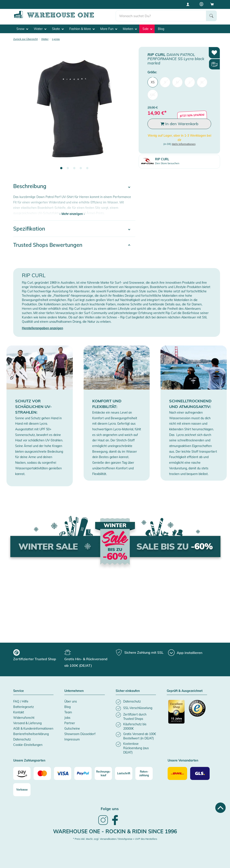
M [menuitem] (177, 82)
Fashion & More (82, 28)
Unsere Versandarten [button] (183, 760)
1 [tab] (61, 168)
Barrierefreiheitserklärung (31, 734)
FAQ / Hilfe (21, 701)
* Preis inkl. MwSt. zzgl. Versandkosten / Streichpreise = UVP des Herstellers (115, 839)
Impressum (72, 739)
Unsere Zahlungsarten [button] (29, 760)
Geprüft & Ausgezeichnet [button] (185, 691)
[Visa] (63, 773)
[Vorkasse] (22, 789)
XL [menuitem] (202, 82)
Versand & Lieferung (27, 723)
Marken (130, 28)
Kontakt (19, 712)
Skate (58, 28)
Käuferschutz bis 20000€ (129, 4)
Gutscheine (72, 728)
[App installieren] (185, 652)
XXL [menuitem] (153, 95)
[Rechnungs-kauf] (103, 773)
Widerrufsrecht (24, 717)
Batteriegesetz (23, 707)
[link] (103, 824)
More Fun (109, 28)
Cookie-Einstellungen (28, 745)
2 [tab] (68, 168)
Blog (161, 28)
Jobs (67, 717)
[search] (161, 15)
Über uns (71, 701)
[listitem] (136, 702)
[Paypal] (83, 773)
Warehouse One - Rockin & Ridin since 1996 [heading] (115, 831)
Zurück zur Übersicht (25, 38)
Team (68, 712)
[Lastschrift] (124, 773)
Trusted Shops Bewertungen (48, 244)
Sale (147, 28)
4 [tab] (81, 168)
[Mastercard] (42, 773)
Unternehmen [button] (74, 691)
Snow (22, 28)
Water (40, 28)
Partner (70, 723)
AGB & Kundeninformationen (33, 728)
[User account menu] (189, 4)
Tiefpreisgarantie (92, 4)
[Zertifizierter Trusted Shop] (177, 714)
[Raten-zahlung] (144, 773)
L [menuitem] (190, 82)
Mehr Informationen (184, 144)
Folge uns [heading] (110, 808)
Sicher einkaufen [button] (128, 691)
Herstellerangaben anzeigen (42, 328)
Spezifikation (29, 228)
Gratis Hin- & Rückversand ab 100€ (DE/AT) (44, 4)
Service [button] (19, 691)
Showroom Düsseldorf (80, 734)
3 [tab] (74, 168)
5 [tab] (87, 168)
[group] (38, 655)
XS (153, 82)
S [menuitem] (165, 82)
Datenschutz (22, 739)
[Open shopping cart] (212, 4)
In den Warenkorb (179, 124)
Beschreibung (30, 186)
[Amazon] (22, 773)
